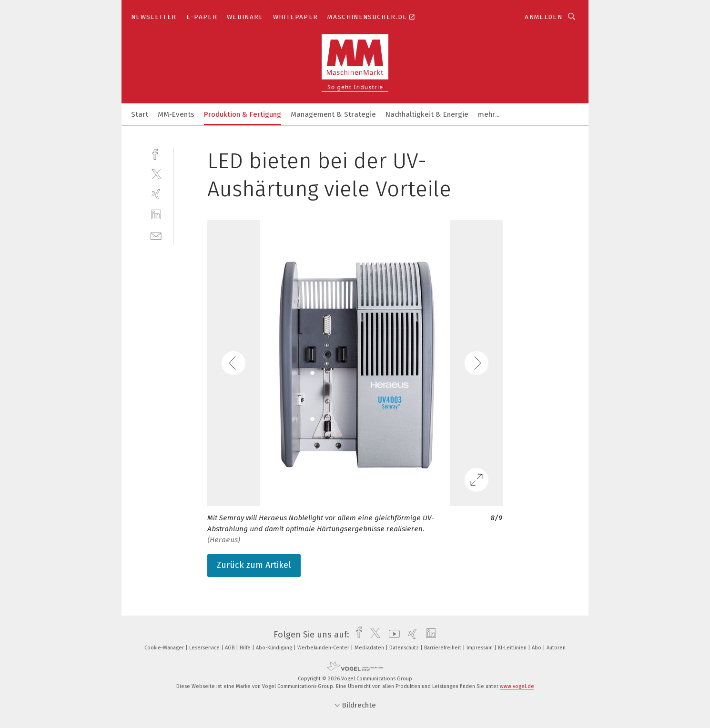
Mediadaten (370, 648)
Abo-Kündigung (275, 648)
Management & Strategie (333, 114)
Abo (537, 648)
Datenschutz (405, 648)
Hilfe (246, 648)
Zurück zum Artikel (254, 565)
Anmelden (543, 17)
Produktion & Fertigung (243, 114)
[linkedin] (156, 215)
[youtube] (392, 635)
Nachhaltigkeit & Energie (427, 114)
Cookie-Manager (165, 648)
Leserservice (205, 648)
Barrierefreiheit (443, 648)
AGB (230, 648)
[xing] (156, 194)
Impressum (480, 648)
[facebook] (156, 153)
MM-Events (176, 114)
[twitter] (156, 174)
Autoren (556, 648)
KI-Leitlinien (513, 648)
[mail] (156, 235)
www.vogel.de (517, 686)
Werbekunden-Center (324, 648)
